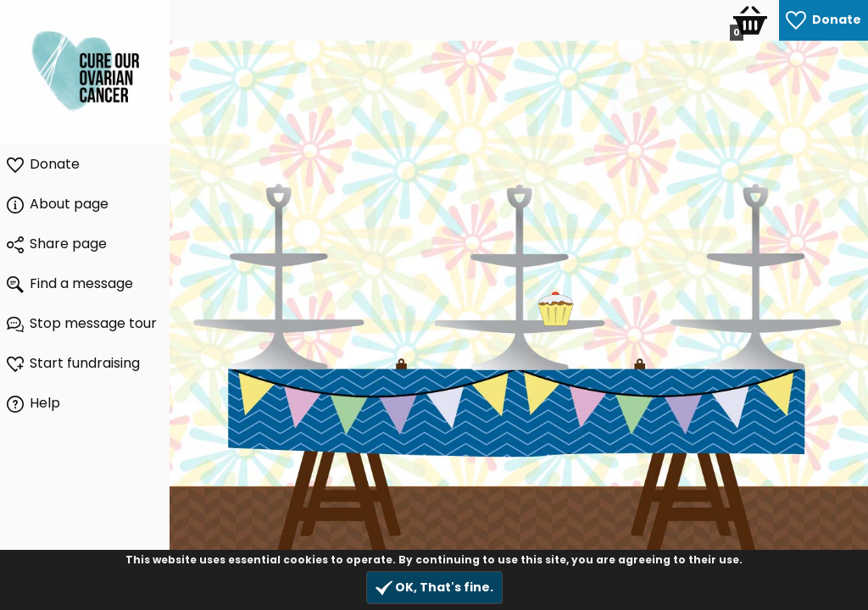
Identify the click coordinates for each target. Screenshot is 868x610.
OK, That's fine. (434, 588)
